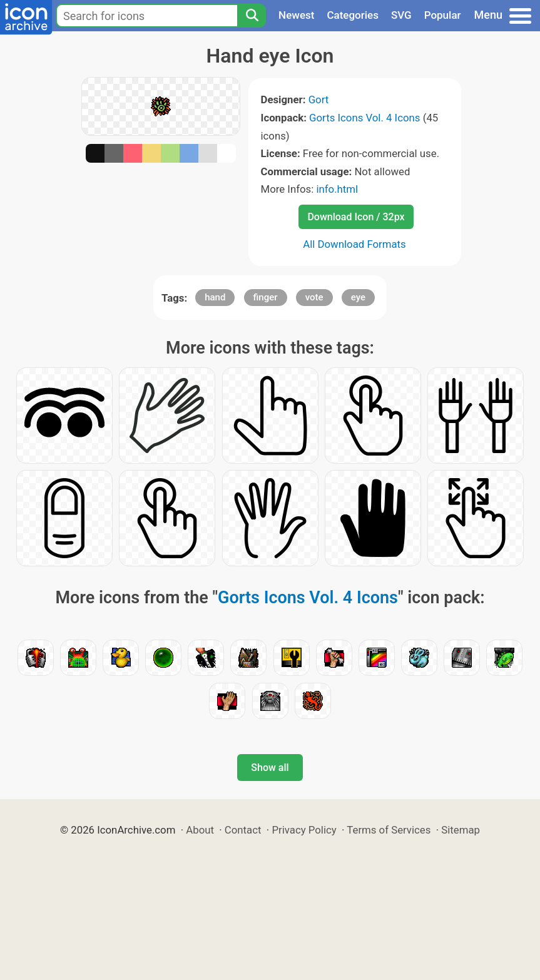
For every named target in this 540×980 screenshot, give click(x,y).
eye (358, 297)
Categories (353, 15)
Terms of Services (389, 830)
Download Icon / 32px (356, 217)
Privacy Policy (304, 830)
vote (314, 297)
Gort (319, 100)
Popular (443, 15)
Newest (296, 15)
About (200, 830)
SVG (401, 15)
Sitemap (461, 830)
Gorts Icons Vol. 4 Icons (364, 118)
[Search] (252, 16)
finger (266, 297)
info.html (337, 189)
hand (215, 297)
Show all (270, 768)
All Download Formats (354, 244)
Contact (243, 830)
